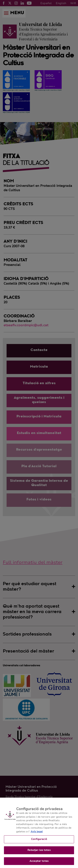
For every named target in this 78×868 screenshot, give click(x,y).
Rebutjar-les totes (39, 852)
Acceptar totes (39, 863)
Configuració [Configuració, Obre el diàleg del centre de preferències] (39, 841)
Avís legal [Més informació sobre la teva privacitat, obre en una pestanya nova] (37, 834)
